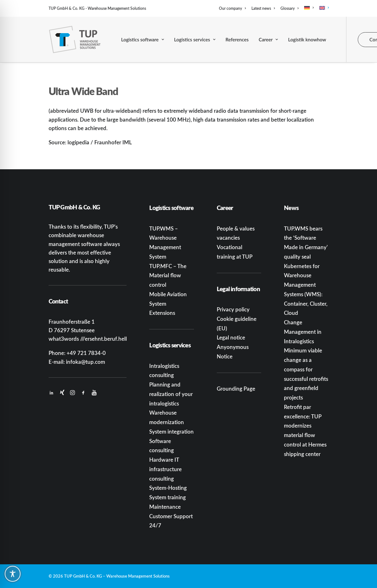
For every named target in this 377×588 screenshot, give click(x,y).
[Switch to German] (309, 8)
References (237, 39)
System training (168, 497)
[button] (51, 393)
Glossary (289, 8)
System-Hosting (168, 488)
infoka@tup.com (85, 362)
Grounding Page (236, 388)
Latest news (263, 8)
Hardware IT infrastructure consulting (165, 469)
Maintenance (165, 507)
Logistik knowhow (307, 39)
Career (268, 39)
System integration (171, 431)
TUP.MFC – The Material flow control (168, 275)
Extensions (162, 313)
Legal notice (231, 337)
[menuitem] (233, 8)
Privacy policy (233, 309)
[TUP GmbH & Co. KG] (75, 39)
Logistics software (143, 39)
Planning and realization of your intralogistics (171, 394)
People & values (236, 228)
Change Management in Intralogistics (303, 332)
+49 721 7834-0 (86, 353)
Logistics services (195, 39)
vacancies (228, 237)
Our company (232, 8)
